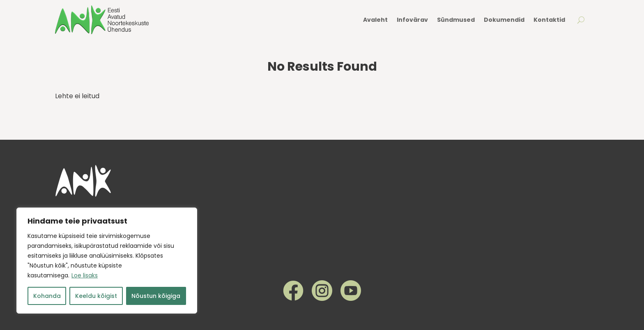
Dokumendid (504, 20)
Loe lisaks (85, 275)
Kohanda (47, 296)
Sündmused (456, 20)
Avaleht (375, 20)
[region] (107, 261)
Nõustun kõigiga (156, 296)
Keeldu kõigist (96, 296)
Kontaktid (549, 20)
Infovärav (412, 20)
